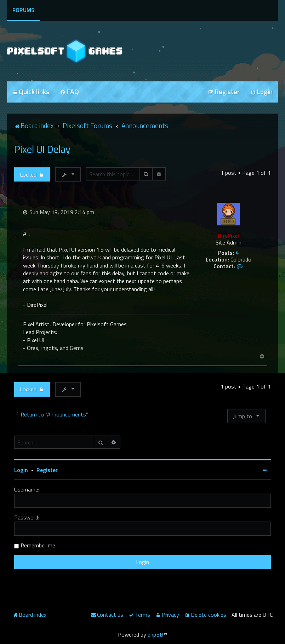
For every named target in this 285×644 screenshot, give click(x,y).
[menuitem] (69, 92)
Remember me (38, 545)
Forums (23, 10)
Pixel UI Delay (42, 149)
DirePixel (228, 236)
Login (21, 470)
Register (47, 470)
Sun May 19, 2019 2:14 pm (59, 212)
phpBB (155, 634)
